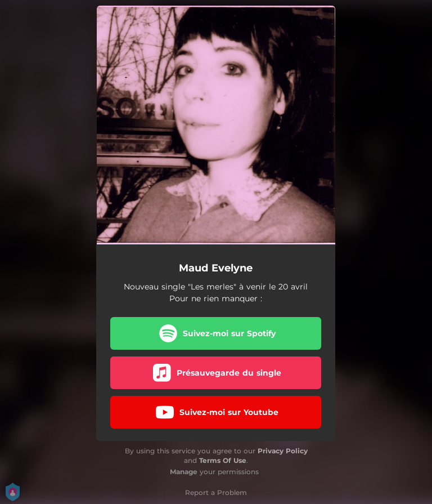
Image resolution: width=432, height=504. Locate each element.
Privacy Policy (283, 451)
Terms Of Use (223, 460)
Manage (184, 472)
